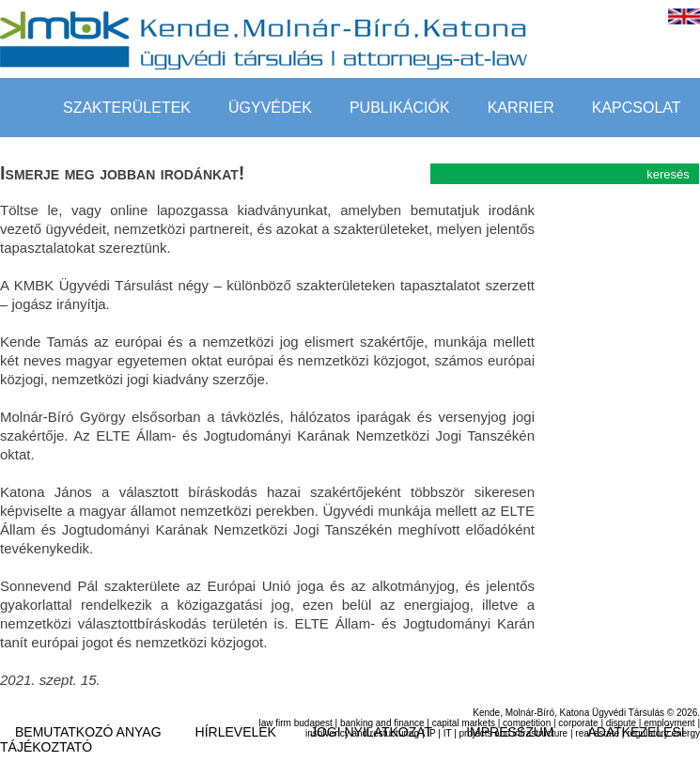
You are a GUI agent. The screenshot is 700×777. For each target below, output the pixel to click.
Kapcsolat (637, 108)
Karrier (521, 108)
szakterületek (127, 108)
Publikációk (400, 108)
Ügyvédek (270, 108)
